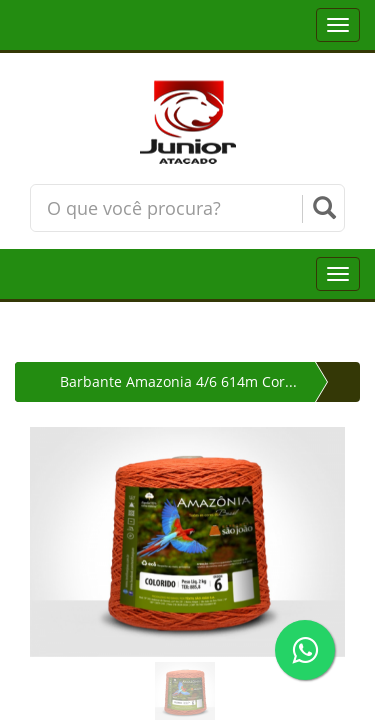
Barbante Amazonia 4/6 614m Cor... (178, 381)
